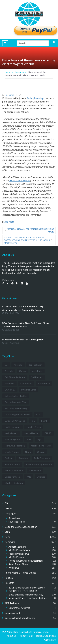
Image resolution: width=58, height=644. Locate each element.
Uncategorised (12, 613)
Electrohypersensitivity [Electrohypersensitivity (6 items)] (16, 408)
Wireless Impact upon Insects (20, 618)
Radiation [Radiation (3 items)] (23, 458)
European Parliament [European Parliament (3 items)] (15, 421)
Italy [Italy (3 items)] (29, 439)
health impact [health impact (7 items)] (11, 433)
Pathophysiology (36, 98)
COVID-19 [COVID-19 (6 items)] (10, 390)
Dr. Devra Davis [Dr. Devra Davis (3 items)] (29, 390)
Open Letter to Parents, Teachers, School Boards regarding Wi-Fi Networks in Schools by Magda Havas (27, 240)
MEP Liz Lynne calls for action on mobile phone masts (31, 230)
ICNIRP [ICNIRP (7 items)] (48, 433)
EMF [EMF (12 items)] (38, 415)
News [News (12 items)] (28, 452)
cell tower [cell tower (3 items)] (9, 383)
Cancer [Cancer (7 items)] (23, 371)
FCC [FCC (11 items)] (33, 421)
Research (9, 95)
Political (9, 578)
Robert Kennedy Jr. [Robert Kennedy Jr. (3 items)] (14, 471)
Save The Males (17, 522)
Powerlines (14, 518)
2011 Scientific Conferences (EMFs (27, 588)
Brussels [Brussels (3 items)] (9, 371)
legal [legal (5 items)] (39, 439)
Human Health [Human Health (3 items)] (31, 433)
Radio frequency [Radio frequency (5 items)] (42, 458)
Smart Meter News (18, 564)
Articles (9, 508)
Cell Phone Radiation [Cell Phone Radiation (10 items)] (15, 377)
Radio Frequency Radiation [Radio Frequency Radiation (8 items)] (39, 464)
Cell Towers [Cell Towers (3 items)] (26, 383)
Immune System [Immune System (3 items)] (12, 439)
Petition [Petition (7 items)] (9, 458)
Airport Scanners (17, 547)
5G (6, 503)
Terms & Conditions (46, 636)
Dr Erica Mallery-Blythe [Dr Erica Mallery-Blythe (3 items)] (16, 396)
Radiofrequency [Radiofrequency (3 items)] (12, 464)
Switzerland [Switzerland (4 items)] (35, 471)
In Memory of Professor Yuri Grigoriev (23, 339)
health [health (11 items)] (44, 421)
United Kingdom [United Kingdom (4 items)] (13, 477)
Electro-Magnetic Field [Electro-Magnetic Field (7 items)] (16, 402)
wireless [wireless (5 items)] (41, 477)
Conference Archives (19, 608)
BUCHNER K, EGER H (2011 (23, 591)
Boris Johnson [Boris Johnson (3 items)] (35, 365)
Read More (9, 222)
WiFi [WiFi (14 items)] (29, 477)
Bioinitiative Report (20, 180)
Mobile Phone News (19, 554)
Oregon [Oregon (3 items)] (41, 452)
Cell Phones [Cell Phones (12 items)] (37, 377)
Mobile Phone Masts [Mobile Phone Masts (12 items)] (41, 446)
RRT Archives (12, 603)
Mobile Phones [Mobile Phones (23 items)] (12, 452)
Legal (8, 532)
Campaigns (10, 513)
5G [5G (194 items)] (6, 365)
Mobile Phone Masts (19, 550)
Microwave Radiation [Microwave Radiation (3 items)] (15, 446)
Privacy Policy (26, 636)
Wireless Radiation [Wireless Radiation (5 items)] (14, 483)
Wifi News (14, 568)
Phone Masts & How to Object (20, 573)
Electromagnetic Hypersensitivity (26, 595)
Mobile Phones (16, 557)
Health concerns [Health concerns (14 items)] (13, 427)
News (8, 537)
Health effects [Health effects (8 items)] (34, 427)
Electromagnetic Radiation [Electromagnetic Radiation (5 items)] (17, 415)
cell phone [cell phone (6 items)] (37, 371)
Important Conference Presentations (28, 598)
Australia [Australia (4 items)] (18, 365)
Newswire (10, 542)
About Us (12, 636)
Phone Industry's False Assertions (26, 561)
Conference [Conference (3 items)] (44, 383)
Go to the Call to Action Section (21, 527)
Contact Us (50, 640)
